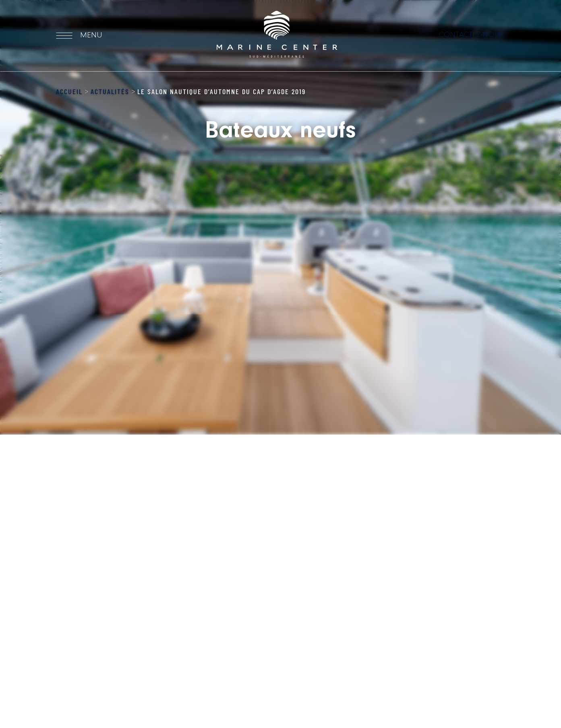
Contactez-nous (471, 35)
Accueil (69, 91)
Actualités (110, 91)
